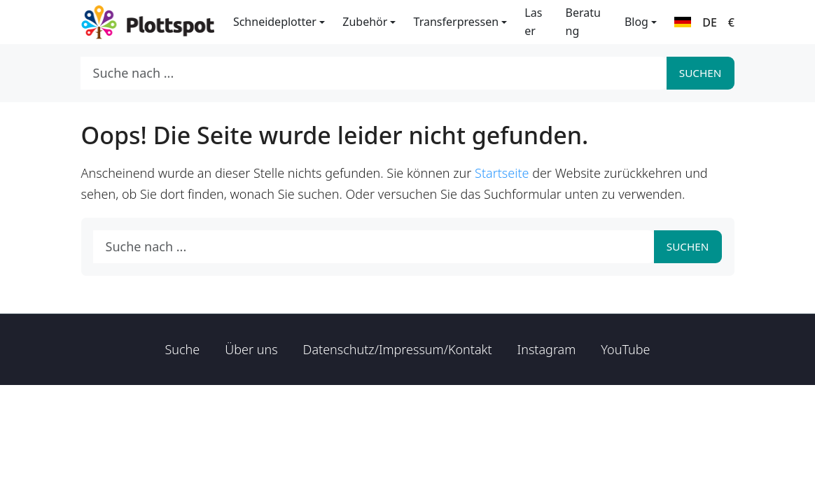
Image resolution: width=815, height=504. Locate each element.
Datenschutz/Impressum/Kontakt (398, 349)
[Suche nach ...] (374, 73)
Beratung (583, 22)
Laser (533, 22)
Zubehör (365, 22)
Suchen (701, 73)
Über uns (251, 349)
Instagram (547, 349)
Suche (183, 349)
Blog (636, 22)
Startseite (502, 173)
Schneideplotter (275, 22)
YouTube (625, 349)
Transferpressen (456, 22)
